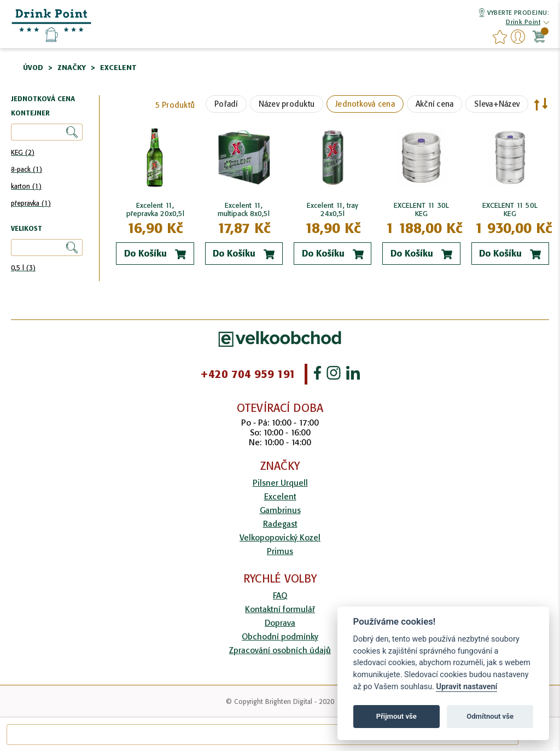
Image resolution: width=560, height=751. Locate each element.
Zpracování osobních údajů (280, 650)
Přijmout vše (396, 716)
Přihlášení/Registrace (518, 37)
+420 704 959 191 (248, 374)
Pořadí (226, 104)
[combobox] (262, 735)
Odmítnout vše (490, 716)
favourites (500, 37)
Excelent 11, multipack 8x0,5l (244, 209)
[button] (523, 23)
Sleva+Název (497, 104)
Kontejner (30, 113)
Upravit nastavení (466, 687)
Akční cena (435, 104)
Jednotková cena (365, 104)
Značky (72, 68)
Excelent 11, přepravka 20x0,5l (155, 209)
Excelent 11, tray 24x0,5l (332, 209)
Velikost (27, 229)
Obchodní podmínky (280, 636)
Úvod (33, 68)
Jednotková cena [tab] (43, 99)
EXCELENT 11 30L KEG (421, 209)
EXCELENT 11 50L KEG (510, 209)
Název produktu (287, 104)
